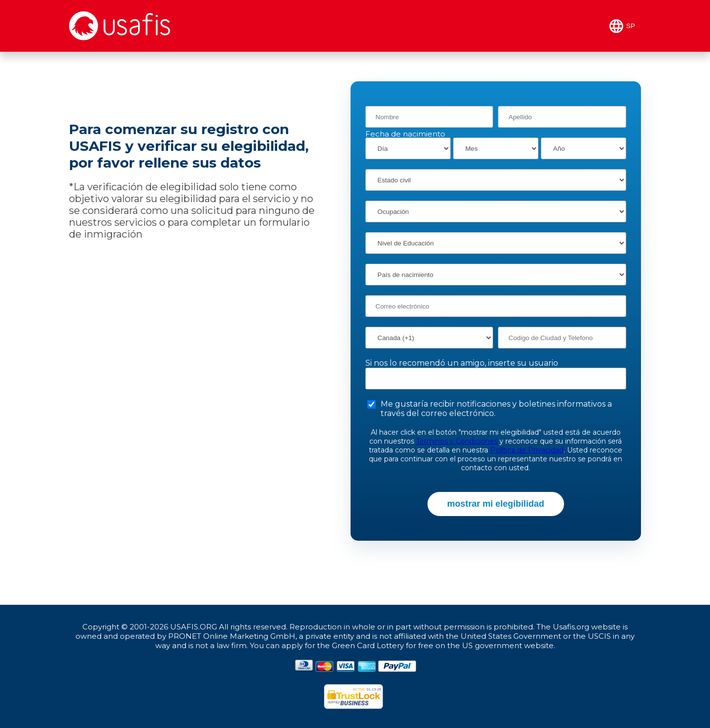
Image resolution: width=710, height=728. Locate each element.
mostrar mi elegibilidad (496, 504)
